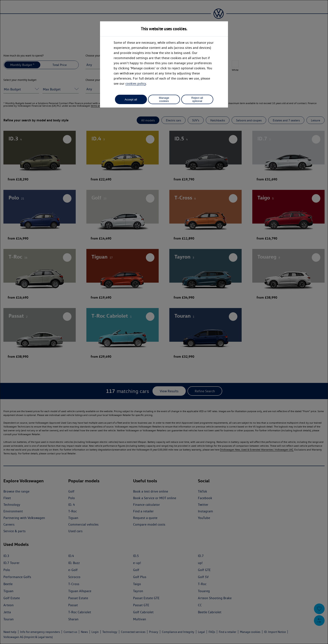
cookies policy (136, 84)
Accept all (131, 100)
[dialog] (164, 322)
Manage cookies (164, 99)
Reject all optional (197, 99)
